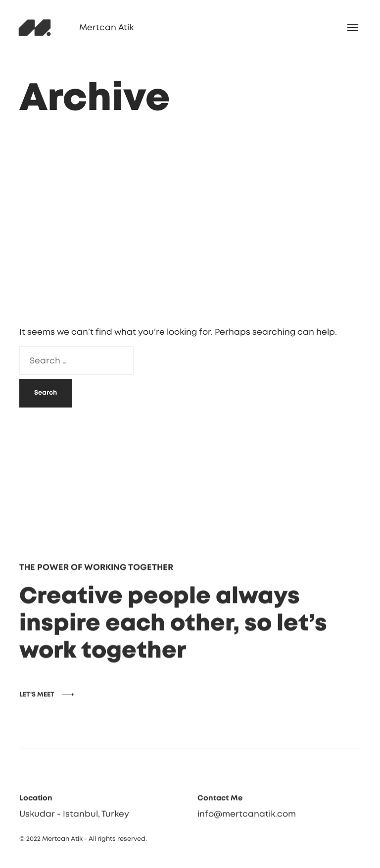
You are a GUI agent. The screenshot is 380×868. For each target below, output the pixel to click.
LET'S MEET (37, 706)
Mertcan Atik (106, 27)
